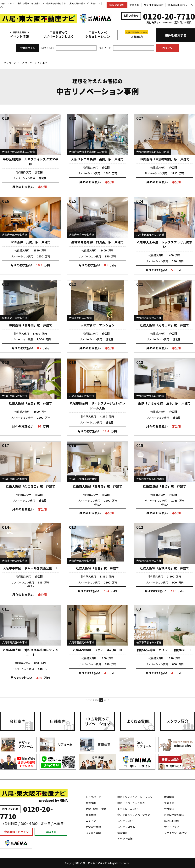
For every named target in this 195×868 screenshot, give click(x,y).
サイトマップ (172, 827)
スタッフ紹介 (125, 821)
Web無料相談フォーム (180, 5)
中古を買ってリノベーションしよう (58, 34)
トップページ (93, 797)
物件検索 (91, 803)
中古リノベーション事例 (131, 803)
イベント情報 (19, 34)
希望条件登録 (93, 827)
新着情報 (122, 833)
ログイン (91, 821)
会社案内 (169, 809)
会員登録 (91, 815)
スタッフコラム (126, 827)
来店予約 (134, 5)
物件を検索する (176, 35)
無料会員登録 (117, 5)
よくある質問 (93, 833)
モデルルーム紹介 (127, 809)
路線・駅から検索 (96, 809)
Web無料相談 (172, 821)
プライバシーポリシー (177, 833)
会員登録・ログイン (16, 832)
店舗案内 (137, 35)
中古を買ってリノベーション (134, 815)
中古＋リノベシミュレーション (98, 34)
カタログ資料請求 (153, 5)
